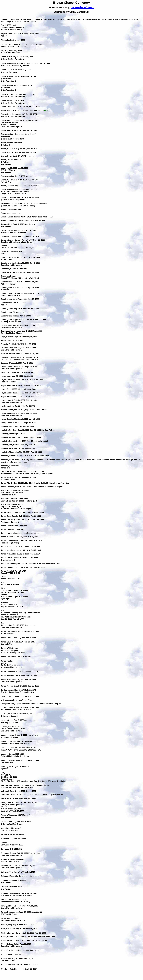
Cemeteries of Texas (82, 7)
